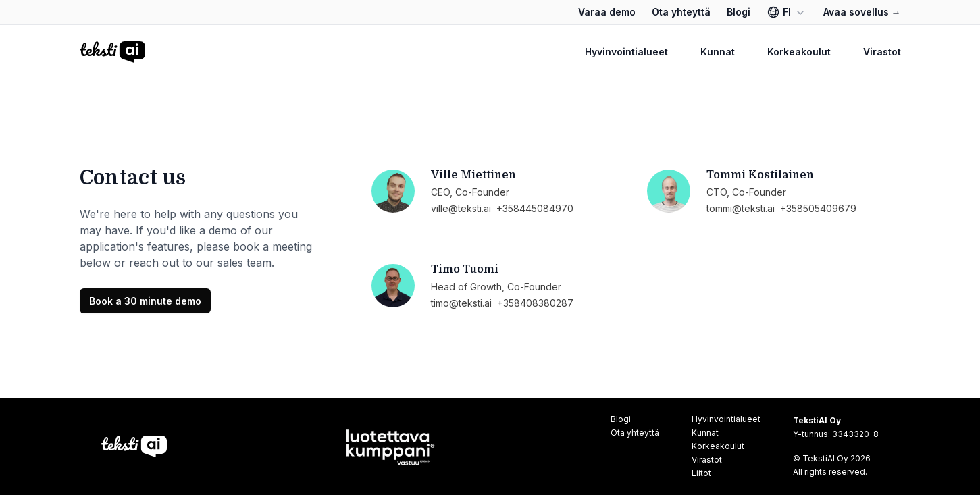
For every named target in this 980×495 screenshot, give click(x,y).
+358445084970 (535, 208)
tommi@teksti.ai (741, 208)
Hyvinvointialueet (626, 52)
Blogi (739, 12)
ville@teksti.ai (461, 208)
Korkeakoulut (799, 52)
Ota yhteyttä (681, 12)
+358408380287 (535, 303)
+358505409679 (818, 208)
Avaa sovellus (862, 12)
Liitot (701, 473)
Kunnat (718, 52)
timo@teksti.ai (461, 303)
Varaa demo (607, 12)
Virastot (882, 52)
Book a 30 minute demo (145, 301)
